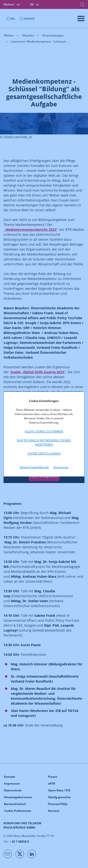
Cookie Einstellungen (44, 454)
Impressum (61, 467)
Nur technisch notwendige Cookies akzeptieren (44, 442)
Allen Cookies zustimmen (44, 431)
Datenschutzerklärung (34, 467)
